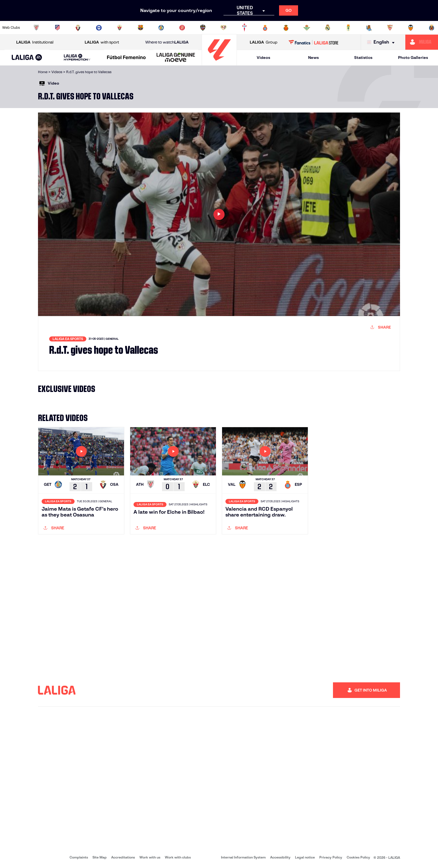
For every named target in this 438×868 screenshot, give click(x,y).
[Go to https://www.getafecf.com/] (161, 28)
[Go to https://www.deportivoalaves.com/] (99, 28)
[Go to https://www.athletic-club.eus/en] (36, 28)
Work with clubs (178, 857)
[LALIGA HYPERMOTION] (77, 58)
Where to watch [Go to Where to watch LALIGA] (167, 42)
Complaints (79, 857)
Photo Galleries (413, 58)
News (313, 58)
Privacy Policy (331, 857)
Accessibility (280, 857)
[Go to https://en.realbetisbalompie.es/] (307, 28)
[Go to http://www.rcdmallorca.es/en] (286, 28)
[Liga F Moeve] (126, 58)
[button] (27, 58)
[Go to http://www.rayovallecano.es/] (223, 28)
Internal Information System (243, 857)
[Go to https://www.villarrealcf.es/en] (432, 28)
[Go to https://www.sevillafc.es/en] (390, 28)
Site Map (100, 857)
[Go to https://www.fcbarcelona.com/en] (141, 28)
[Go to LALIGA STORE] (314, 42)
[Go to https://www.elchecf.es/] (120, 28)
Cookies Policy (358, 857)
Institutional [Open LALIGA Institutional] (35, 42)
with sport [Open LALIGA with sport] (102, 42)
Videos (263, 58)
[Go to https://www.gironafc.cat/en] (182, 28)
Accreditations (123, 857)
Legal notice (305, 857)
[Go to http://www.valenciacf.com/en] (411, 28)
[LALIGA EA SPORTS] (27, 58)
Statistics (363, 58)
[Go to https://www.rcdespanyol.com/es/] (265, 28)
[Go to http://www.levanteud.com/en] (203, 28)
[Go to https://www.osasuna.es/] (78, 28)
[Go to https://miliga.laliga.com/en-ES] (422, 42)
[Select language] (382, 42)
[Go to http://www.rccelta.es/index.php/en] (244, 28)
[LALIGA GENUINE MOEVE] (176, 58)
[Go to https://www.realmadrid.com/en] (328, 28)
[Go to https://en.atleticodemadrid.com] (57, 28)
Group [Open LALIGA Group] (264, 42)
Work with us (150, 857)
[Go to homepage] (219, 63)
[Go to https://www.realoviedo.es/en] (348, 28)
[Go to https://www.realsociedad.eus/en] (369, 28)
